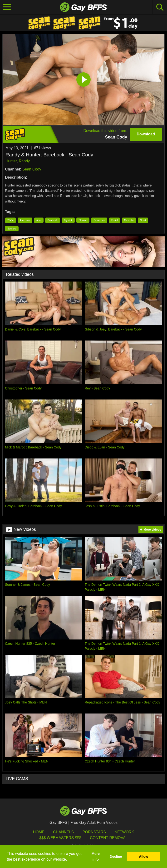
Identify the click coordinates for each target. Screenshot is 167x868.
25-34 (10, 220)
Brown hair (99, 220)
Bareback (53, 220)
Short (143, 220)
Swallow (12, 229)
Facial (115, 220)
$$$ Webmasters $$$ (60, 838)
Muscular (129, 220)
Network (124, 832)
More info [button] (96, 857)
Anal (39, 220)
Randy (24, 161)
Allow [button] (143, 857)
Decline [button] (116, 857)
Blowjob (83, 220)
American (25, 220)
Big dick (68, 220)
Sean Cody (32, 169)
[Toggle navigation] (7, 7)
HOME (39, 832)
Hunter (11, 161)
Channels (63, 832)
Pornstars (94, 832)
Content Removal (109, 838)
